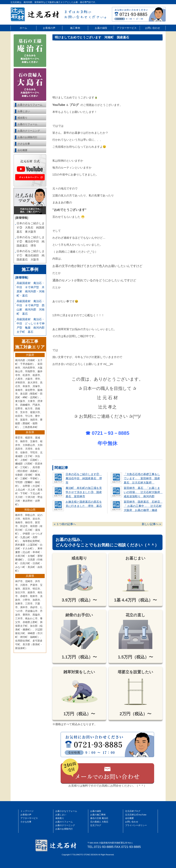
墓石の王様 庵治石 (99, 818)
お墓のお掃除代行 (27, 137)
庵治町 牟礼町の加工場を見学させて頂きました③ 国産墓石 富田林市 (84, 492)
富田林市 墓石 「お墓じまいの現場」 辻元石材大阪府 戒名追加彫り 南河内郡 (143, 492)
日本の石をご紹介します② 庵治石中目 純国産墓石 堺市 (84, 478)
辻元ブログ (96, 825)
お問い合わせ (153, 28)
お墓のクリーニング (29, 131)
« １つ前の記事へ (65, 524)
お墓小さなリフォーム (30, 105)
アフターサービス (127, 28)
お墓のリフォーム (27, 124)
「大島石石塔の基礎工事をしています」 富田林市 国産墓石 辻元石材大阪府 (142, 478)
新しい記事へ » (151, 524)
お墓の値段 (101, 28)
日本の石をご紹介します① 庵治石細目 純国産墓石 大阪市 (31, 255)
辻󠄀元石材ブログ (133, 811)
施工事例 (75, 28)
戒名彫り (22, 118)
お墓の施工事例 (98, 815)
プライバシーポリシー (136, 825)
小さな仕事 (24, 144)
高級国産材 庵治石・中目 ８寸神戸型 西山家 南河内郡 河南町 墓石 (31, 307)
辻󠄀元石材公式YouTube (136, 815)
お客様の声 (49, 28)
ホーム (23, 28)
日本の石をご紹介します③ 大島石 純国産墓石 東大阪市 (31, 228)
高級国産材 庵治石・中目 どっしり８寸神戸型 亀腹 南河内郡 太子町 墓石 (31, 326)
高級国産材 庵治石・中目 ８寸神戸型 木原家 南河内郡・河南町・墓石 (31, 289)
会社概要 (22, 150)
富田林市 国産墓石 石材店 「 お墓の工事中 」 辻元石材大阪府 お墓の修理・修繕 (143, 506)
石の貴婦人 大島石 (99, 822)
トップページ (27, 811)
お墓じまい (24, 111)
